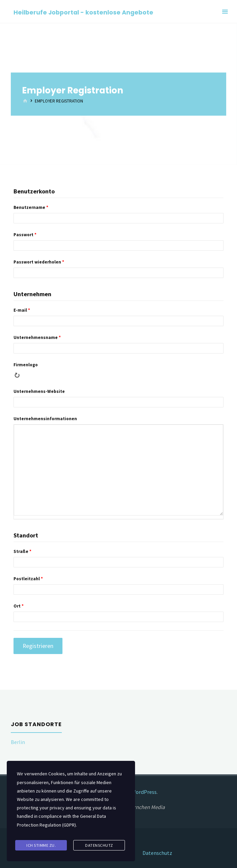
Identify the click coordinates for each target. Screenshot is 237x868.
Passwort (25, 235)
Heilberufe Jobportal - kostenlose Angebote (83, 12)
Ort (19, 606)
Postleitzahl (28, 579)
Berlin (18, 742)
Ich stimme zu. (41, 846)
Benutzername (31, 207)
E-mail (22, 310)
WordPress (144, 792)
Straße (22, 551)
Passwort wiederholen (39, 262)
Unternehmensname (37, 337)
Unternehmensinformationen (45, 419)
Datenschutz (158, 852)
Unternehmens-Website (39, 391)
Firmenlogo (26, 365)
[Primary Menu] (225, 12)
